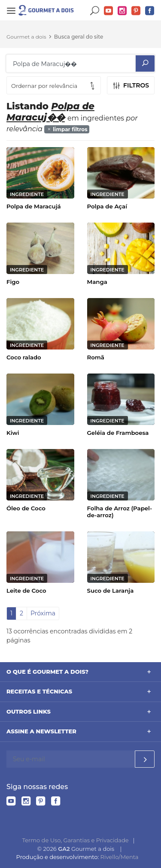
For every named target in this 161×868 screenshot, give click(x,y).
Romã (96, 357)
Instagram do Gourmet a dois (122, 11)
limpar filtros (67, 129)
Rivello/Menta (120, 857)
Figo (13, 282)
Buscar (95, 11)
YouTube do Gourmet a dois (109, 11)
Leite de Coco (26, 591)
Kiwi (13, 433)
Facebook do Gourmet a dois (150, 11)
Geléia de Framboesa (118, 433)
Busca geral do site (79, 37)
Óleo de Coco (26, 508)
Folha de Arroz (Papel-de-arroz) (120, 512)
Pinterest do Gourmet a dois (136, 11)
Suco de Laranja (111, 591)
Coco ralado (24, 357)
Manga (97, 282)
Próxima (43, 613)
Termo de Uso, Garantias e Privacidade (76, 840)
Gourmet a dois (26, 37)
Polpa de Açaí (107, 206)
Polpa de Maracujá (34, 206)
